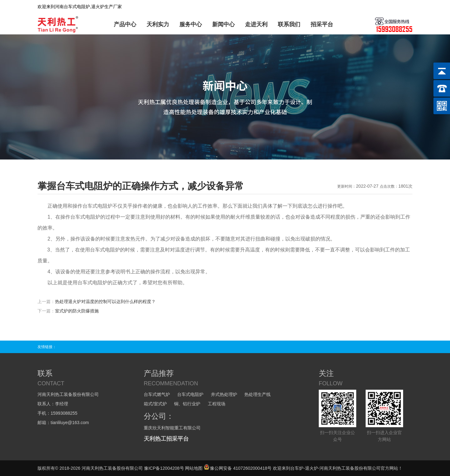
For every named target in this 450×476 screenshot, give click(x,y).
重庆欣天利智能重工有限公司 (172, 428)
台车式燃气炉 (157, 394)
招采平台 (322, 24)
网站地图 (194, 468)
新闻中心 (223, 24)
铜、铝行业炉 (187, 404)
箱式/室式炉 (155, 404)
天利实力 (158, 24)
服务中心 (191, 24)
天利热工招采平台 (166, 439)
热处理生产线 (257, 394)
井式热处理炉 (224, 394)
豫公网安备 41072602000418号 (238, 468)
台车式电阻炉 (190, 394)
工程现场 (217, 404)
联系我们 (289, 24)
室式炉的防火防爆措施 (77, 311)
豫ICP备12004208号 (164, 468)
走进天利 (256, 24)
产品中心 (125, 24)
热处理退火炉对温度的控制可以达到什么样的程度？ (105, 301)
